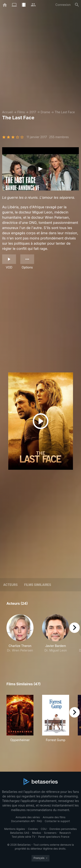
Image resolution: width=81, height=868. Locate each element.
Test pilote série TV (23, 837)
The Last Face (65, 112)
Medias (37, 833)
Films (21, 112)
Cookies (33, 829)
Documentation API (23, 821)
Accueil (7, 112)
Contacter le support (57, 821)
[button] (20, 638)
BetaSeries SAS (20, 833)
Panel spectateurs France (54, 837)
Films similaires (38, 585)
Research (65, 833)
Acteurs (10, 585)
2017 (33, 112)
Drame (45, 112)
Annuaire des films (54, 817)
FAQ (39, 821)
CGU (44, 829)
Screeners (50, 833)
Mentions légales (15, 829)
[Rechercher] (77, 5)
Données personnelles (63, 829)
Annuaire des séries (28, 817)
